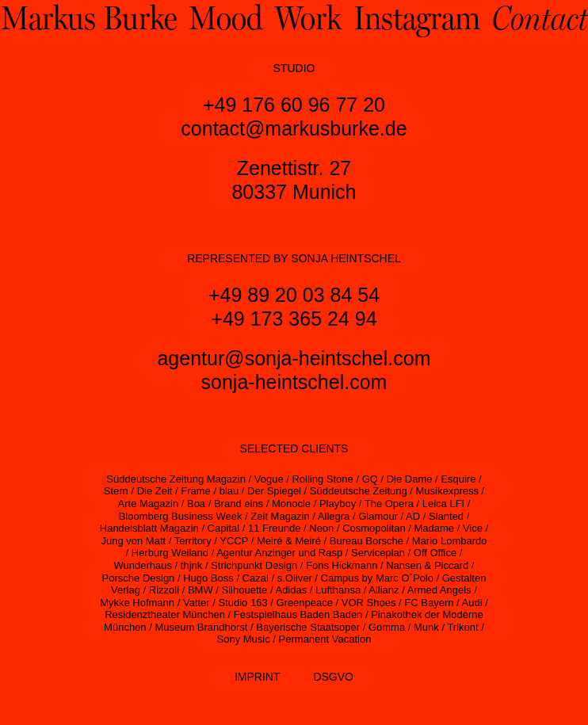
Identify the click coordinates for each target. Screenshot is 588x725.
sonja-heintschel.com (294, 382)
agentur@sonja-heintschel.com (294, 358)
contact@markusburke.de (294, 128)
